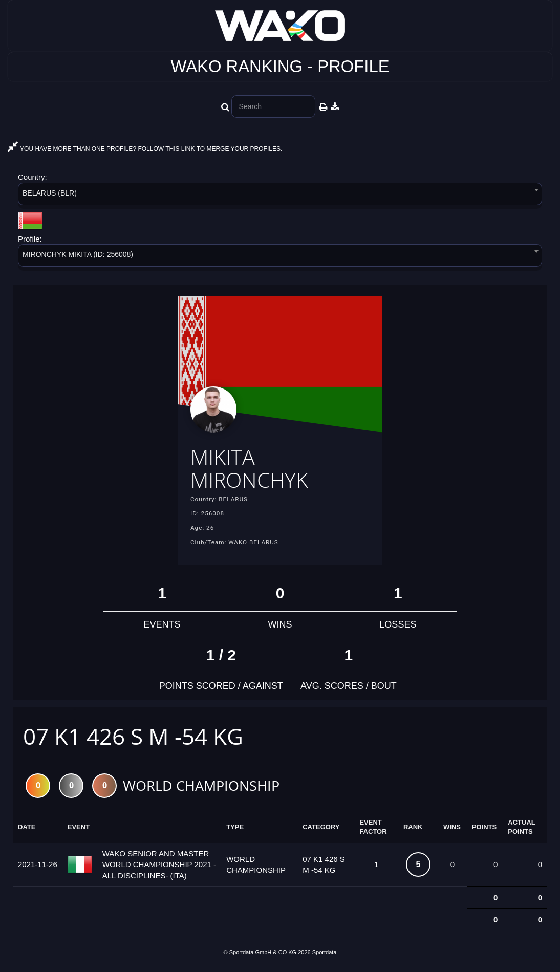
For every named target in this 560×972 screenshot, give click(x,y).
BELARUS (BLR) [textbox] (50, 193)
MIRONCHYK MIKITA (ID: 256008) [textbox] (78, 254)
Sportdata (325, 955)
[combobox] (280, 196)
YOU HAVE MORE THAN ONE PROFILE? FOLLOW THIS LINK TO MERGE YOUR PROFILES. (145, 149)
